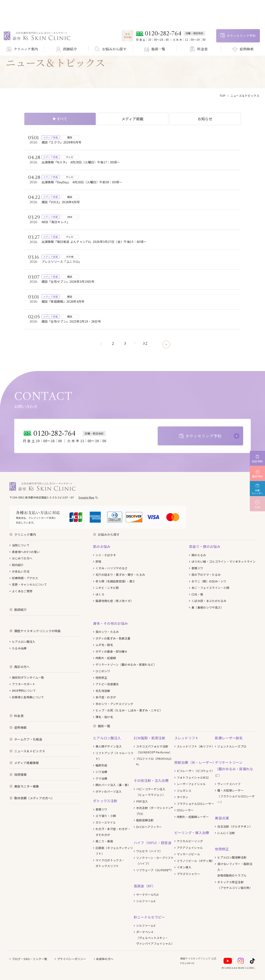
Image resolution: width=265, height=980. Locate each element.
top (222, 96)
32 (145, 344)
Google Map (86, 497)
